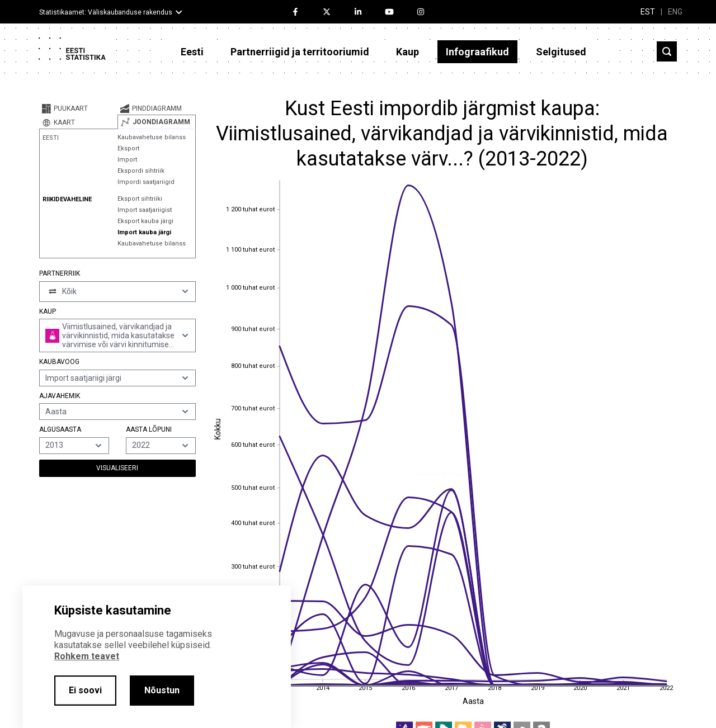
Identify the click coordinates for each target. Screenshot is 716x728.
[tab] (78, 108)
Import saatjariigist (145, 210)
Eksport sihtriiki (140, 199)
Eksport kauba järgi (145, 221)
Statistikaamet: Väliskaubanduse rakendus (106, 12)
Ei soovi (85, 690)
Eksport (128, 148)
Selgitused (561, 52)
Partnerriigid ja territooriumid (300, 52)
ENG (675, 12)
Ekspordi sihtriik (141, 171)
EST (648, 12)
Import (127, 160)
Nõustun (162, 690)
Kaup (408, 52)
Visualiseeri (117, 468)
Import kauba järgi (144, 232)
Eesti (192, 52)
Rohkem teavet (87, 656)
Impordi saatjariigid (146, 182)
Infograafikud (477, 52)
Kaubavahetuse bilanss (152, 137)
